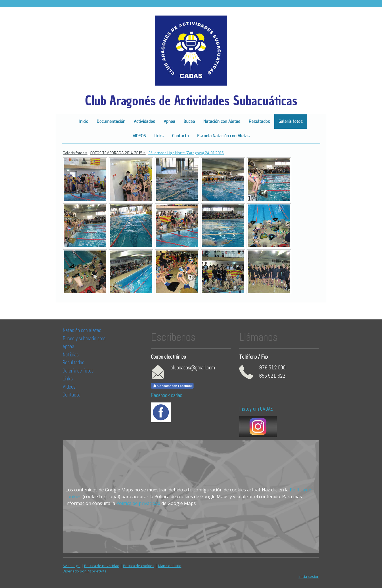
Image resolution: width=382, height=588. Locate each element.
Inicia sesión (309, 576)
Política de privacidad (138, 503)
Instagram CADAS (256, 409)
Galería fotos (291, 122)
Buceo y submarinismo (84, 338)
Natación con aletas (82, 330)
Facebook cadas (167, 395)
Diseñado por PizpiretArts (84, 571)
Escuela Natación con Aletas (223, 136)
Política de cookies (139, 566)
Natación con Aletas (222, 122)
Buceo (189, 122)
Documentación (111, 122)
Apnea (169, 122)
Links (159, 136)
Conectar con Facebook (172, 386)
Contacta (180, 136)
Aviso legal (72, 566)
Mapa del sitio (170, 566)
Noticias (71, 355)
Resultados (259, 122)
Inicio (84, 122)
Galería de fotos (78, 371)
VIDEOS (139, 136)
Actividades (144, 122)
